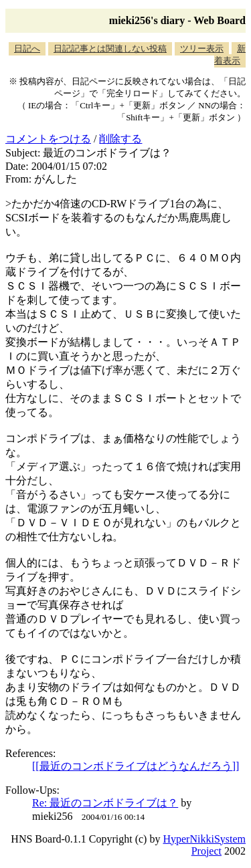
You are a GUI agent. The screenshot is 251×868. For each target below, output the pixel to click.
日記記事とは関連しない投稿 (110, 48)
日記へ (27, 48)
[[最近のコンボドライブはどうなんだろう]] (136, 766)
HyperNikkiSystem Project (204, 845)
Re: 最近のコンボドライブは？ (105, 803)
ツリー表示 (202, 48)
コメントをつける (48, 139)
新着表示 (230, 55)
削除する (120, 139)
